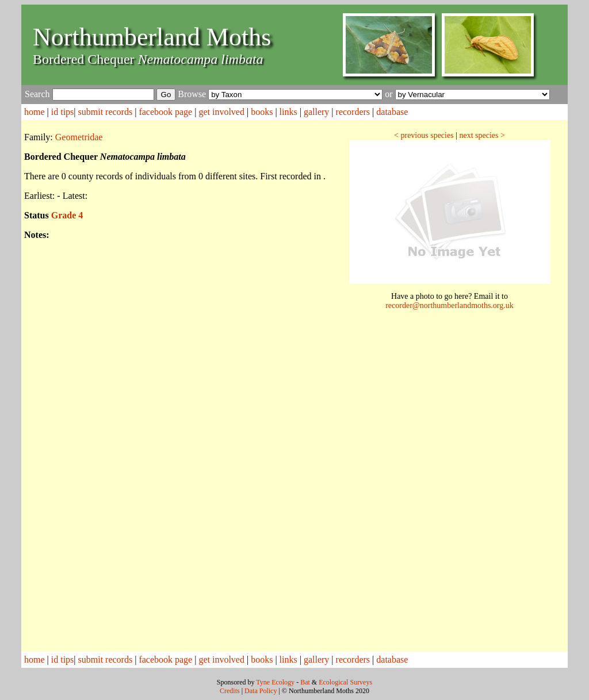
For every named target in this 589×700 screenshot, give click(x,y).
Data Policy (261, 691)
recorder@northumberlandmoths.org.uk (450, 305)
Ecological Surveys (345, 682)
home (35, 112)
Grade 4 (67, 215)
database (392, 112)
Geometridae (79, 137)
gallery (316, 112)
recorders (353, 112)
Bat (305, 682)
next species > (482, 135)
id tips (63, 112)
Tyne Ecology (275, 682)
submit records (106, 112)
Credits (230, 691)
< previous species (424, 135)
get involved (221, 112)
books (262, 112)
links (288, 112)
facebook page (165, 112)
